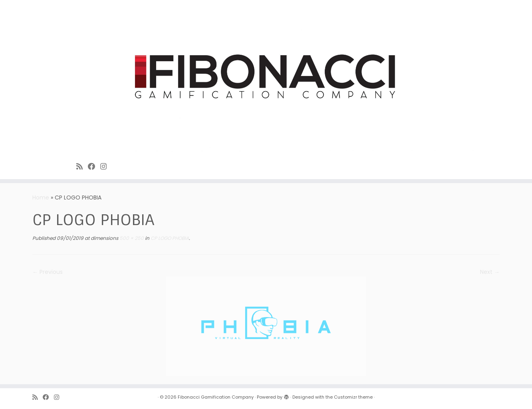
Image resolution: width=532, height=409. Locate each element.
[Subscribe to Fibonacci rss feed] (82, 167)
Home (41, 198)
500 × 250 (131, 238)
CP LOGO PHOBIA (169, 238)
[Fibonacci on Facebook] (94, 167)
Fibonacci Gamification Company (216, 397)
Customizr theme (353, 397)
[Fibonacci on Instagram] (106, 167)
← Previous (48, 272)
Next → (490, 272)
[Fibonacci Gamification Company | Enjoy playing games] (266, 78)
